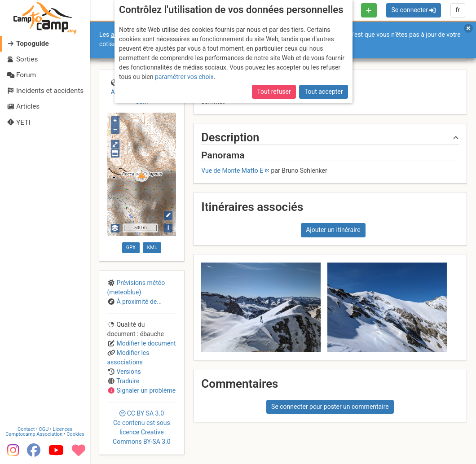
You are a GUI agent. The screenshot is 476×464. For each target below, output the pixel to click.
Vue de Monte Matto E (232, 171)
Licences (63, 429)
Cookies (75, 434)
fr (458, 10)
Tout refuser (274, 92)
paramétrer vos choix (184, 77)
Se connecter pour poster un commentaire (330, 407)
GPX (131, 247)
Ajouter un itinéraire (333, 230)
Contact (26, 429)
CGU (44, 429)
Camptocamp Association (34, 434)
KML (152, 247)
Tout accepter (324, 92)
